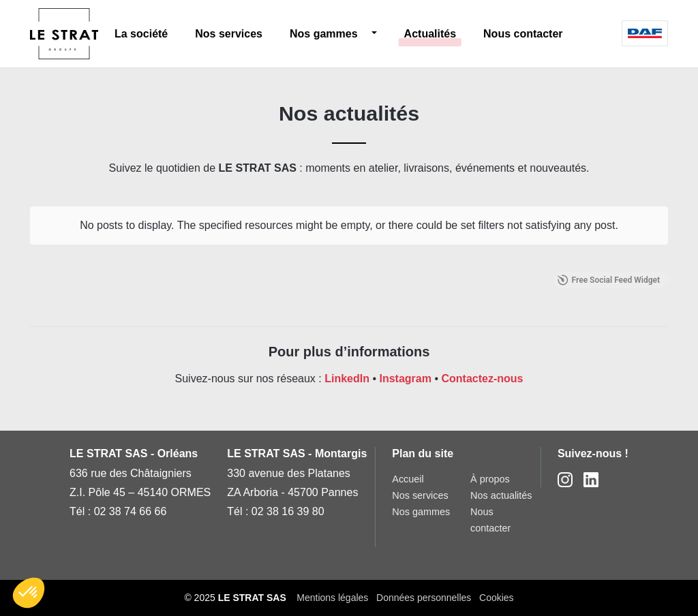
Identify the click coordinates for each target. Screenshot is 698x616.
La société (141, 34)
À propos (490, 479)
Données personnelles (424, 598)
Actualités (430, 34)
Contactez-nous (482, 379)
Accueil (408, 479)
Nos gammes (324, 34)
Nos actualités (501, 495)
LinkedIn (347, 379)
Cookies (497, 598)
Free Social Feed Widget (609, 280)
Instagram (405, 379)
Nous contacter (523, 34)
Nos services (229, 34)
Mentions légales (332, 598)
